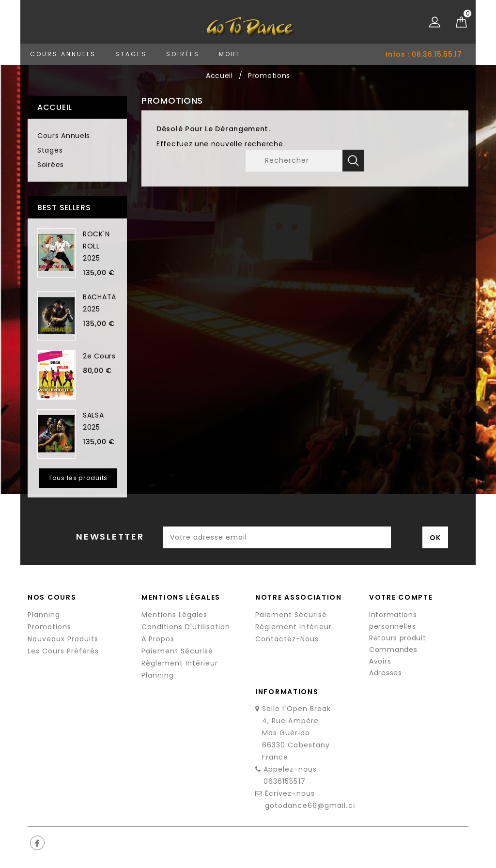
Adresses (386, 673)
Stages (131, 54)
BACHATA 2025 (100, 303)
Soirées (183, 54)
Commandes (393, 650)
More (230, 54)
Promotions (49, 627)
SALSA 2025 (93, 421)
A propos (158, 639)
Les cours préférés (63, 651)
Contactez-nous (287, 639)
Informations (287, 692)
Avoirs (380, 661)
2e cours (99, 356)
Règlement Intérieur (180, 663)
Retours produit (398, 638)
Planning (44, 615)
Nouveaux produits (63, 639)
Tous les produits (78, 478)
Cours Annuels (63, 54)
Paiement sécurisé (177, 651)
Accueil (55, 107)
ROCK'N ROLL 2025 (96, 246)
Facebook (37, 843)
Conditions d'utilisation (186, 627)
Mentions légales (174, 615)
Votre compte (401, 597)
